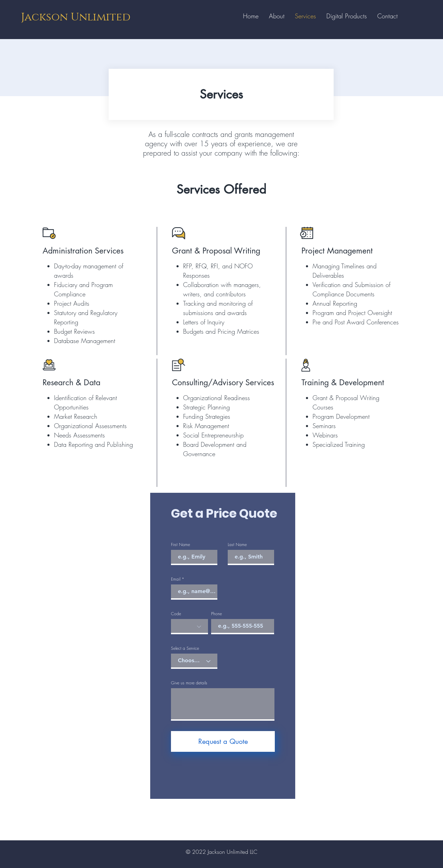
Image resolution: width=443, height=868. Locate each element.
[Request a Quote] (223, 741)
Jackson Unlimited (76, 17)
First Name (180, 545)
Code (176, 614)
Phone (216, 614)
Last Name (237, 545)
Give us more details (189, 683)
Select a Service (185, 648)
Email (176, 579)
